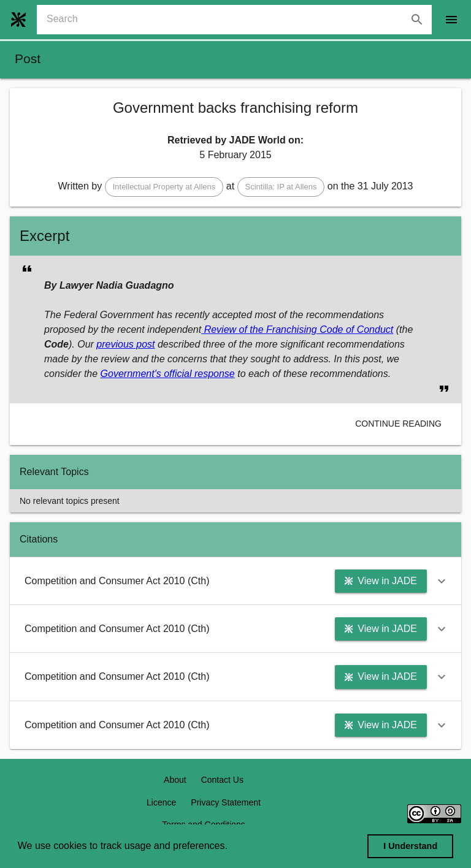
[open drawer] (451, 20)
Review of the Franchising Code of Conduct (297, 329)
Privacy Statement (226, 802)
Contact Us (222, 780)
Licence (161, 802)
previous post (125, 344)
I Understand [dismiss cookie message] (410, 846)
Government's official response (168, 374)
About (175, 780)
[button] (164, 187)
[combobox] (239, 20)
